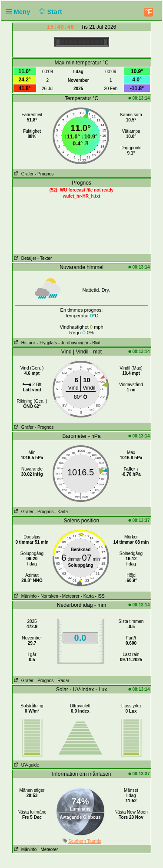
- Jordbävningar (73, 343)
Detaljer (25, 258)
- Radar (62, 681)
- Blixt (95, 343)
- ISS (100, 596)
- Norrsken (48, 596)
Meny (20, 12)
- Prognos (44, 174)
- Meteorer (70, 596)
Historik (24, 343)
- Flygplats (47, 343)
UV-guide (26, 765)
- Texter (45, 258)
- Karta (61, 512)
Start (50, 12)
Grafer (23, 174)
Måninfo (25, 596)
